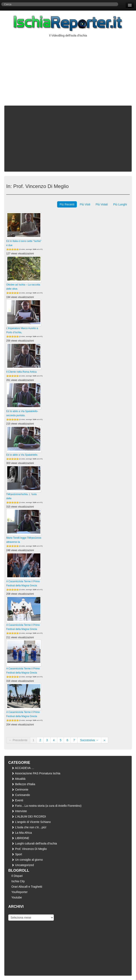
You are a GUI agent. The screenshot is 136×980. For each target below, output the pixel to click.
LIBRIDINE (20, 838)
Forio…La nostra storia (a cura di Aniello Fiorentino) (46, 806)
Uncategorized (23, 865)
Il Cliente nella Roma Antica (21, 372)
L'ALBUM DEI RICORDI (29, 816)
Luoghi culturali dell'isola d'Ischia (34, 843)
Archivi (13, 911)
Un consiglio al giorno (27, 860)
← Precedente (18, 740)
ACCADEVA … (23, 768)
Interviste (19, 811)
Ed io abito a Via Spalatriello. (22, 455)
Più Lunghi (120, 204)
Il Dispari (17, 876)
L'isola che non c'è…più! (29, 827)
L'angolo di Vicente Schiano (31, 822)
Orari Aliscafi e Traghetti (27, 887)
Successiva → (89, 740)
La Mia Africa (22, 833)
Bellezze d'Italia (23, 784)
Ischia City (18, 881)
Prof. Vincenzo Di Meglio (29, 849)
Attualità (18, 779)
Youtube (17, 897)
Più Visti (85, 204)
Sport (17, 854)
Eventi (17, 800)
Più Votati (102, 204)
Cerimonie (20, 790)
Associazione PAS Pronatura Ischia (36, 773)
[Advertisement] (68, 69)
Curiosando (21, 795)
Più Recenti (67, 204)
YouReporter (19, 892)
